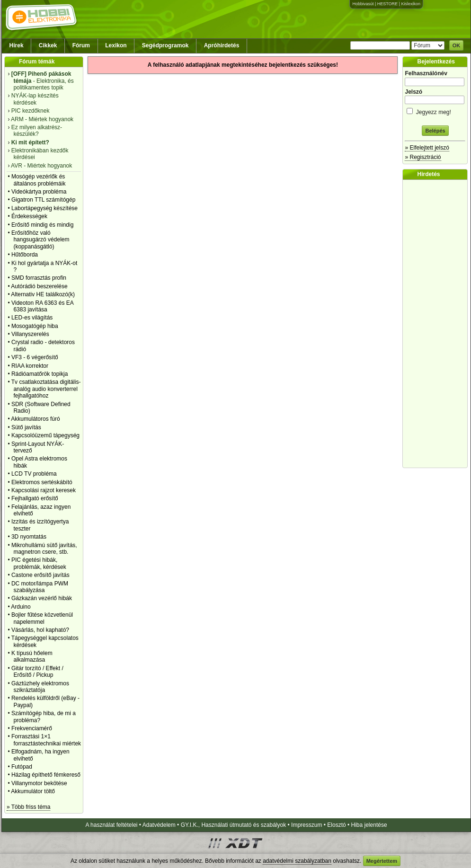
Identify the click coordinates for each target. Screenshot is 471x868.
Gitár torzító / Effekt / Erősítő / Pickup (37, 672)
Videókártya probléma (39, 192)
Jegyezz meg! (435, 111)
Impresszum (307, 825)
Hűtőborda (25, 255)
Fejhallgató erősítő (35, 498)
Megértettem (382, 861)
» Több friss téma (28, 807)
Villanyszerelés (30, 334)
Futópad (22, 767)
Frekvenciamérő (32, 728)
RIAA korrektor (30, 366)
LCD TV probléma (34, 474)
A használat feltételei (111, 825)
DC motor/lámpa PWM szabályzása (40, 587)
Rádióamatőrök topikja (40, 374)
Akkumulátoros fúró (35, 419)
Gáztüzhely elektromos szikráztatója (40, 687)
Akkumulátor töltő (33, 791)
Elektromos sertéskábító (42, 482)
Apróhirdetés (222, 45)
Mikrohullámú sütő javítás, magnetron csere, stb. (44, 549)
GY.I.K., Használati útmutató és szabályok (234, 825)
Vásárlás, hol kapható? (40, 630)
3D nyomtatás (29, 537)
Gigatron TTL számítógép (43, 200)
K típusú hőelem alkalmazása (32, 656)
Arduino (21, 607)
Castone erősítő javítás (40, 575)
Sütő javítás (26, 427)
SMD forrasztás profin (39, 278)
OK (457, 45)
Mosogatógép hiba (35, 326)
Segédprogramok (165, 45)
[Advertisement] (437, 324)
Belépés (435, 131)
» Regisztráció (423, 157)
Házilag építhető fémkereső (46, 775)
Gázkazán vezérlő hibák (42, 598)
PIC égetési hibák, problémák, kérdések (39, 563)
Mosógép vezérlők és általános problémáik (39, 180)
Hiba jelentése (369, 825)
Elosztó (336, 825)
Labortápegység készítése (44, 208)
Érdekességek (29, 216)
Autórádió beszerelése (39, 286)
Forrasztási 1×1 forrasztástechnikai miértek (46, 740)
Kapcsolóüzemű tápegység (45, 435)
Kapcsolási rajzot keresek (44, 490)
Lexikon (116, 45)
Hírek (17, 45)
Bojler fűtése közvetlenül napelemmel (42, 618)
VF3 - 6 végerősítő (35, 357)
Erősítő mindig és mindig (42, 225)
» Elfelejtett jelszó (427, 148)
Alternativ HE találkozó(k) (43, 294)
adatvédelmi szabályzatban (297, 861)
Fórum (81, 45)
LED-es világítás (32, 318)
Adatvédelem (159, 825)
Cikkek (48, 45)
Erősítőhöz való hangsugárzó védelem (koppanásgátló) (40, 240)
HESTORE (387, 4)
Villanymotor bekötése (39, 783)
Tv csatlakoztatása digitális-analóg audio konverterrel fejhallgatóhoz (46, 389)
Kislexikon (411, 4)
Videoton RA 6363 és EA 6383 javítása (42, 306)
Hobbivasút (363, 4)
